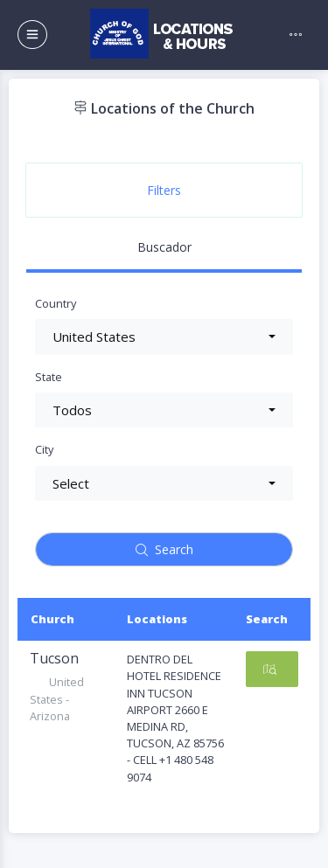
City (44, 449)
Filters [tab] (164, 190)
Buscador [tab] (164, 247)
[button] (164, 337)
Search (164, 549)
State (49, 377)
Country (56, 303)
